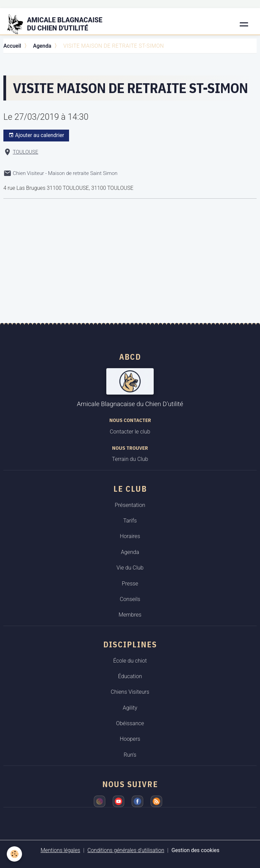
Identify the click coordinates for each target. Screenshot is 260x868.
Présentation (130, 505)
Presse (130, 584)
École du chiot (130, 661)
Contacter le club (130, 432)
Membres (130, 615)
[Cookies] (14, 854)
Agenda (42, 46)
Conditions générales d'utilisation (126, 850)
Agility (130, 708)
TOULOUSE (26, 152)
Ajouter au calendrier (36, 135)
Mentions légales (60, 850)
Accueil (12, 46)
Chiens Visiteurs (130, 692)
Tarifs (130, 521)
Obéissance (130, 723)
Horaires (130, 536)
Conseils (130, 599)
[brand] (59, 24)
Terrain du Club (130, 459)
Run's (130, 755)
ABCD (130, 357)
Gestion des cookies (196, 850)
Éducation (130, 676)
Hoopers (130, 739)
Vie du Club (130, 568)
